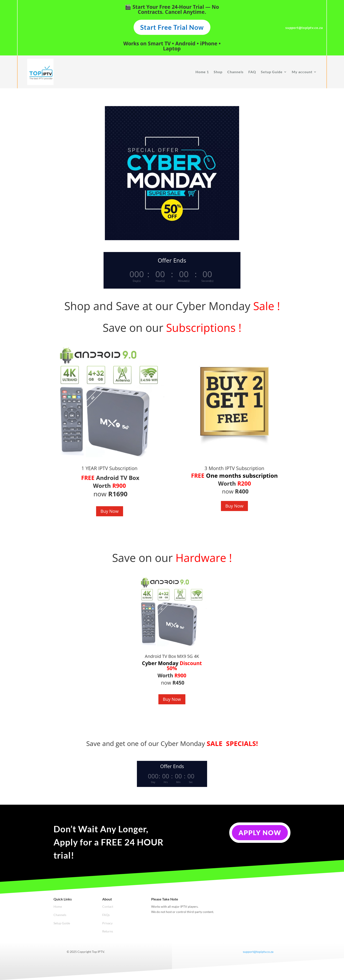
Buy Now (110, 511)
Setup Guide (272, 72)
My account (302, 72)
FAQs (106, 915)
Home (58, 906)
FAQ (252, 72)
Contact (108, 906)
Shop (218, 72)
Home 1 (202, 72)
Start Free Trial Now (172, 27)
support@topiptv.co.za (258, 952)
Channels (235, 72)
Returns (108, 931)
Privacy (107, 923)
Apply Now (260, 833)
